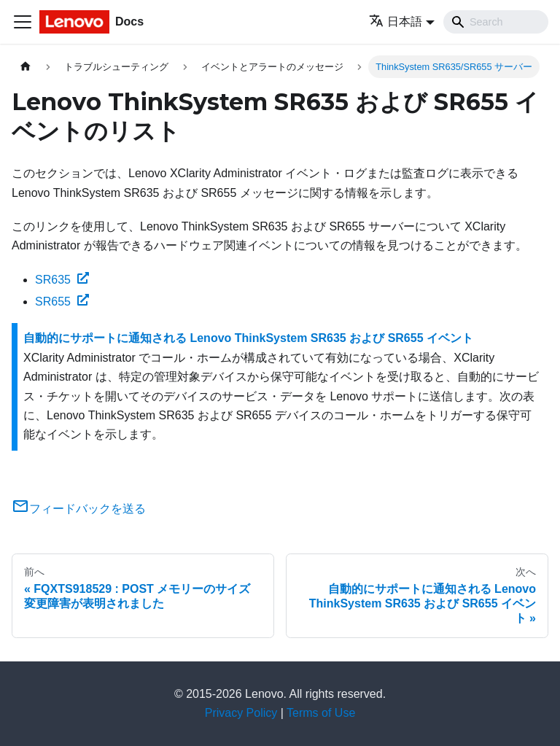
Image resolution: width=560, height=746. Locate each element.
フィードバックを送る (79, 509)
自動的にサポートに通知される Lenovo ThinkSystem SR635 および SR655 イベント (248, 338)
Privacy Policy (241, 713)
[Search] (496, 22)
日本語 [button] (396, 22)
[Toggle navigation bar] (23, 22)
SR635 (62, 280)
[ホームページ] (26, 67)
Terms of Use (321, 713)
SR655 (62, 302)
